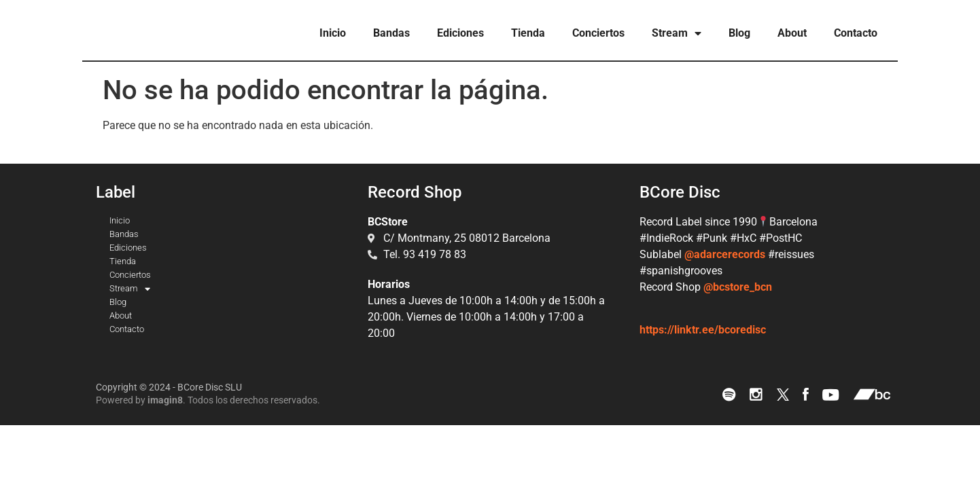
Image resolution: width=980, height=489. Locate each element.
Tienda (528, 33)
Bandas (391, 33)
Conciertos (598, 33)
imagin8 (165, 400)
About (792, 33)
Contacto (856, 33)
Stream (677, 33)
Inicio (333, 33)
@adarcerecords (725, 254)
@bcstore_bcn (738, 287)
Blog (739, 33)
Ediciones (460, 33)
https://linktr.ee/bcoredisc (703, 330)
